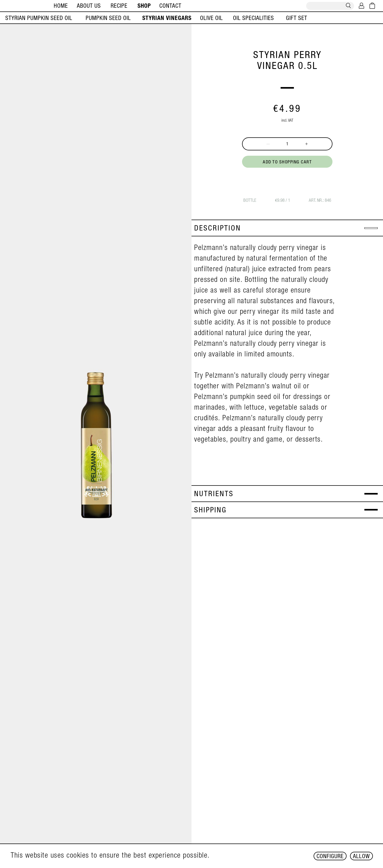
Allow (361, 857)
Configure (330, 857)
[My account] (361, 6)
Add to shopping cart (287, 163)
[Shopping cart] (372, 6)
